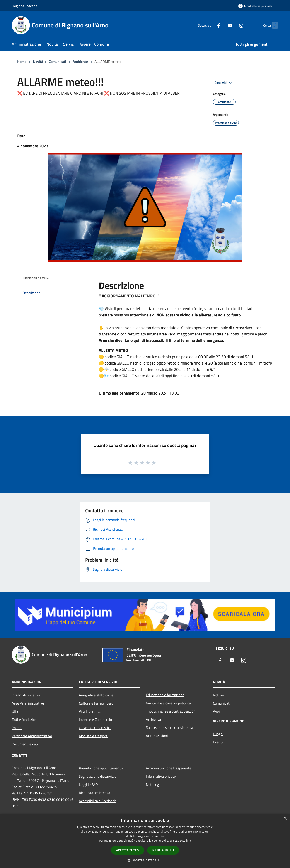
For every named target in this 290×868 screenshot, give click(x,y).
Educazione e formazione (165, 695)
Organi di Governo (26, 695)
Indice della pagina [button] (36, 278)
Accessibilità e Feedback (97, 801)
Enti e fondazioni (25, 720)
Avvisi (218, 711)
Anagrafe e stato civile (96, 695)
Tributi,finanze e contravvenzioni (171, 711)
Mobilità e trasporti (94, 736)
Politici (17, 728)
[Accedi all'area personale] (255, 6)
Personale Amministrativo (32, 736)
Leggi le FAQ (88, 784)
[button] (145, 860)
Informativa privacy (161, 776)
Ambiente (80, 62)
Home (22, 62)
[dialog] (145, 841)
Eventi (218, 742)
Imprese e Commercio (95, 720)
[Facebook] (210, 25)
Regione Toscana (25, 6)
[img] (69, 277)
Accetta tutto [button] (128, 850)
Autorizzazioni (157, 736)
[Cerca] (273, 25)
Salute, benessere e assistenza (169, 727)
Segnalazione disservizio (98, 776)
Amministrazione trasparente (169, 768)
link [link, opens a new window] (189, 841)
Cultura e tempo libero (96, 703)
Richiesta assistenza (94, 793)
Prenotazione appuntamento (101, 768)
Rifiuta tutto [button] (163, 850)
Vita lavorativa (90, 711)
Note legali (154, 784)
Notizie (218, 695)
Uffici (16, 711)
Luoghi (218, 734)
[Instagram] (232, 25)
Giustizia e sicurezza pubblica (168, 703)
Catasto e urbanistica (95, 728)
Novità (38, 62)
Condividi (224, 83)
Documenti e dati (25, 744)
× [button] (285, 819)
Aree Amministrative (28, 703)
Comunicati (57, 62)
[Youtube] (221, 25)
